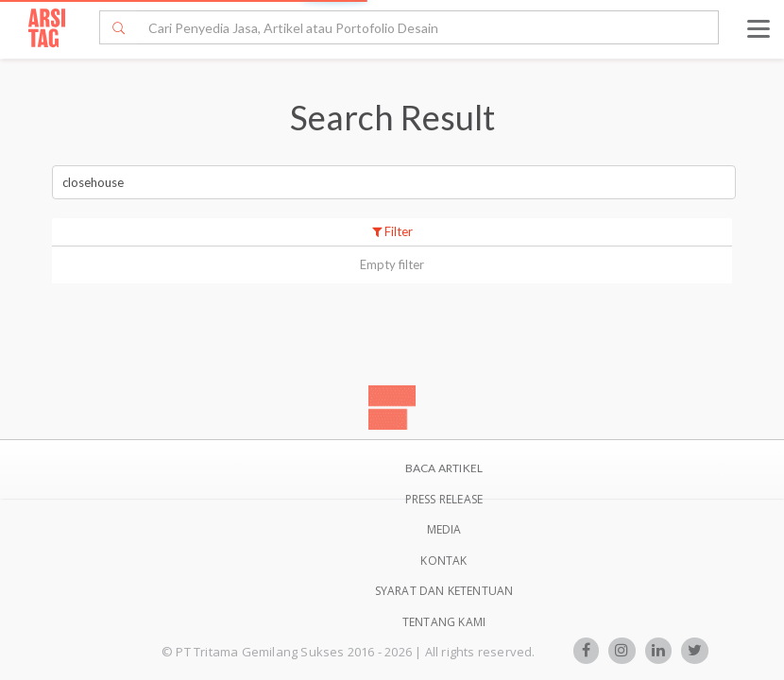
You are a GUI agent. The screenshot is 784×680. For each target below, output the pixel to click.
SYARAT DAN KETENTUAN (444, 591)
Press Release (444, 499)
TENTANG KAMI (444, 622)
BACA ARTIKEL (444, 468)
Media (444, 529)
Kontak (443, 561)
